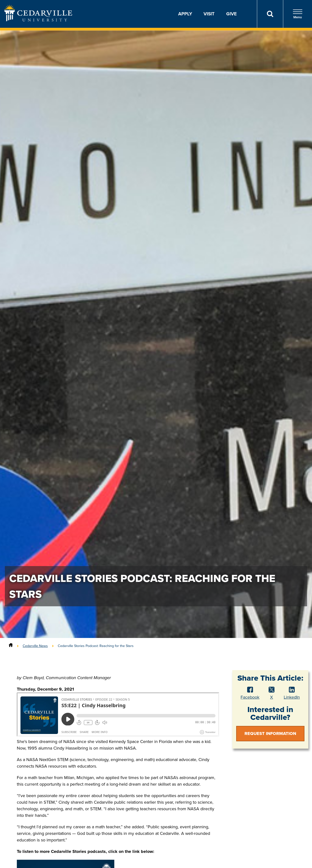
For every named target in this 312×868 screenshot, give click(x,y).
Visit (209, 14)
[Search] (270, 14)
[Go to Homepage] (38, 20)
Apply (185, 14)
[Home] (11, 646)
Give (231, 14)
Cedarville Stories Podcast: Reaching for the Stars (96, 646)
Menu (298, 14)
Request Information (270, 733)
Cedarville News (35, 646)
